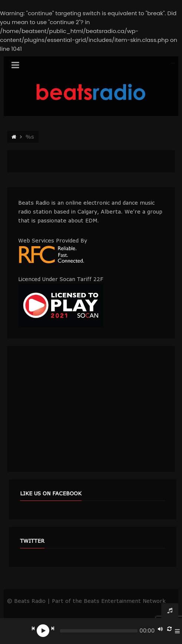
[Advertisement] (91, 409)
